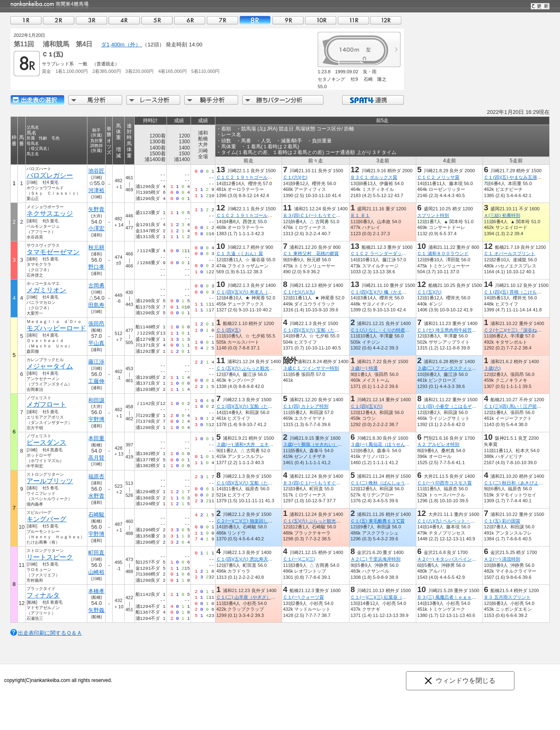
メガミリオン (46, 290)
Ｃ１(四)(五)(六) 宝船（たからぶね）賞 (322, 330)
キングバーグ (46, 519)
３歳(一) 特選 (364, 368)
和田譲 (96, 400)
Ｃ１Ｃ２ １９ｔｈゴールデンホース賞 (256, 177)
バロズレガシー (50, 175)
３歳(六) (492, 368)
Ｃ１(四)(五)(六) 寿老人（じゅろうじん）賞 (260, 292)
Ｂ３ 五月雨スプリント (507, 597)
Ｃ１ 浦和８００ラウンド (443, 253)
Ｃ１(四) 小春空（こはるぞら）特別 (454, 406)
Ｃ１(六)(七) (295, 177)
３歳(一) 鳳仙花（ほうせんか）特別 (387, 444)
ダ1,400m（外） (122, 45)
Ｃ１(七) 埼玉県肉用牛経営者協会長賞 (456, 330)
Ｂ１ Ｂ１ (360, 215)
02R (59, 20)
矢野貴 (96, 209)
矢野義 (96, 610)
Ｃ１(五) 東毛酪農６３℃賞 (378, 521)
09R (288, 20)
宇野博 (96, 419)
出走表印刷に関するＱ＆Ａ (50, 633)
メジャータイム (50, 366)
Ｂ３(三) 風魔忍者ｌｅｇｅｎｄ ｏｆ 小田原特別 (469, 597)
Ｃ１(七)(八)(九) (299, 292)
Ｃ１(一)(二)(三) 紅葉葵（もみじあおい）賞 (394, 597)
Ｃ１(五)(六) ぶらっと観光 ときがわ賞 (256, 368)
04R (124, 20)
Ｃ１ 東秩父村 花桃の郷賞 (311, 253)
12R (386, 20)
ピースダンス (46, 442)
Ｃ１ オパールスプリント (509, 253)
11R (353, 20)
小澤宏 (96, 228)
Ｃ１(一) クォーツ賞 (303, 597)
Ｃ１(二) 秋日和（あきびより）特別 (520, 483)
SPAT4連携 (373, 100)
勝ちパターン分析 (283, 100)
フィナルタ (43, 595)
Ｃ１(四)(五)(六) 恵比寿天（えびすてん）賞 (260, 559)
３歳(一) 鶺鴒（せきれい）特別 (315, 444)
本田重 (96, 438)
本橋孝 (96, 591)
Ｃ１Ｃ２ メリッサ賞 (438, 177)
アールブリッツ (50, 481)
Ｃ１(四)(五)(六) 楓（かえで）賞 (383, 292)
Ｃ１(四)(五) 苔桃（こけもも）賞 (517, 292)
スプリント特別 (433, 215)
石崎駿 (96, 514)
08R (255, 20)
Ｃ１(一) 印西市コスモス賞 (444, 483)
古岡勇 (96, 285)
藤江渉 (96, 362)
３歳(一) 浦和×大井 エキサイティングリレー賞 (265, 444)
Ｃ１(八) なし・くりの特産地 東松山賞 (391, 330)
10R (321, 20)
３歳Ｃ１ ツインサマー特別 (311, 368)
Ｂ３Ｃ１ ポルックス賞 (374, 177)
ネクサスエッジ (50, 213)
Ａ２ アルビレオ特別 (438, 444)
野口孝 (96, 267)
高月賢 (96, 458)
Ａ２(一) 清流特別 (502, 559)
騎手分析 (211, 100)
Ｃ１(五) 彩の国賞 (502, 521)
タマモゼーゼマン (53, 252)
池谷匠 (96, 171)
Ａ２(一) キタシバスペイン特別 (449, 559)
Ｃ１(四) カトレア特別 (306, 406)
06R (190, 20)
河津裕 (96, 190)
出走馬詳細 (37, 100)
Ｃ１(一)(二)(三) (299, 559)
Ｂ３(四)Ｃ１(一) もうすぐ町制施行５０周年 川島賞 (337, 215)
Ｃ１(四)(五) (228, 330)
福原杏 (96, 476)
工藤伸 (96, 381)
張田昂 (96, 324)
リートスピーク (50, 557)
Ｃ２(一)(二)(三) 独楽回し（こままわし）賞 (260, 521)
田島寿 (96, 305)
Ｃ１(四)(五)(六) (366, 406)
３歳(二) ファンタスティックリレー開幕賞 (460, 368)
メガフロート (46, 404)
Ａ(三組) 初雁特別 (502, 215)
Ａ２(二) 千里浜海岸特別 (375, 559)
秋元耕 (96, 247)
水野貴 (96, 496)
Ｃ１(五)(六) (429, 292)
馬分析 (95, 100)
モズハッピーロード (56, 328)
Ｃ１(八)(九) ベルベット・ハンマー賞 (455, 521)
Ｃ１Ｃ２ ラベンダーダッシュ (381, 253)
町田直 (96, 553)
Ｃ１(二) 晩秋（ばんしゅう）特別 (385, 483)
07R (222, 20)
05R (157, 20)
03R (92, 20)
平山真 (96, 343)
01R (26, 20)
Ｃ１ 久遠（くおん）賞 (240, 253)
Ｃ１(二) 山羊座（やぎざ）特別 (248, 597)
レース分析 (153, 100)
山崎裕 (96, 572)
